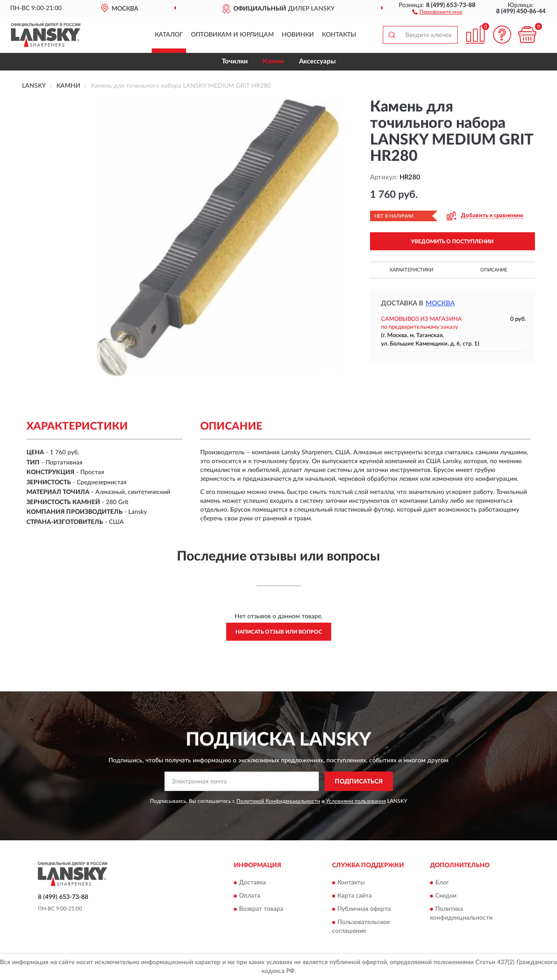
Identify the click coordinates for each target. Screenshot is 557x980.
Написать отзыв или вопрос (279, 632)
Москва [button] (440, 303)
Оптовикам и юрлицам (232, 35)
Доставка (252, 883)
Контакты (339, 35)
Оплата (250, 896)
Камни (273, 61)
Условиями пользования (356, 801)
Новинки (298, 35)
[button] (437, 11)
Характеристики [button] (411, 270)
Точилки (235, 61)
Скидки (446, 896)
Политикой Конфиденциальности (278, 801)
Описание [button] (494, 270)
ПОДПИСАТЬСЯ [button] (359, 782)
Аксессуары (317, 61)
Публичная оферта (364, 909)
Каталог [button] (169, 35)
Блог (442, 883)
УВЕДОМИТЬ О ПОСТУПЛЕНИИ (452, 241)
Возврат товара (261, 909)
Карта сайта (355, 896)
